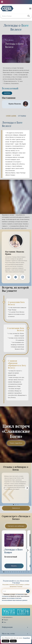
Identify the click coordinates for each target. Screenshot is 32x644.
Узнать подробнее (16, 443)
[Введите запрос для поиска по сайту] (14, 16)
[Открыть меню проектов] (2, 2)
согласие (5, 596)
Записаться (16, 508)
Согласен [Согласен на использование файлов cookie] (6, 641)
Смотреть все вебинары (16, 526)
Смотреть (7, 93)
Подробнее (26, 638)
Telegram (5, 620)
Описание (11, 116)
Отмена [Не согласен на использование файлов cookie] (13, 641)
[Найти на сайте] (29, 16)
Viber (4, 622)
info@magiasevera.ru (7, 617)
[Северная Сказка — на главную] (7, 9)
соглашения (19, 594)
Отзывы (22, 116)
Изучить (14, 566)
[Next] (27, 488)
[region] (16, 550)
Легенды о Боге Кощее (14, 551)
